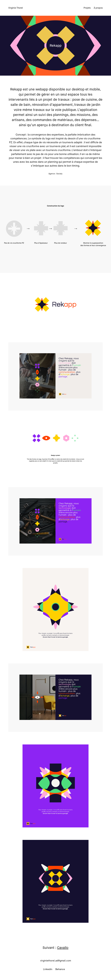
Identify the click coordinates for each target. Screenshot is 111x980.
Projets (87, 8)
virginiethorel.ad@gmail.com (56, 961)
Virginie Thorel (16, 8)
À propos (98, 8)
